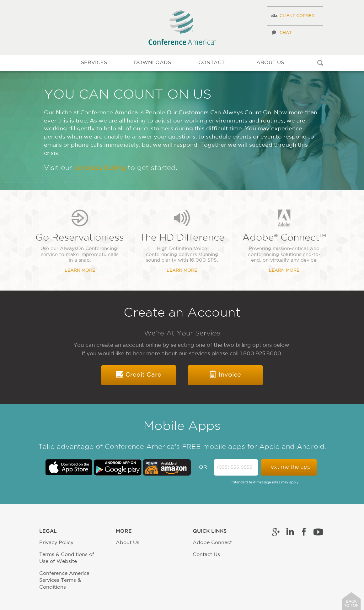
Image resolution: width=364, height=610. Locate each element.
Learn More (80, 271)
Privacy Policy (56, 543)
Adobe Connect (212, 543)
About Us (128, 543)
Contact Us (206, 555)
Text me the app (289, 467)
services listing (100, 168)
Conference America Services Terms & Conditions (64, 581)
